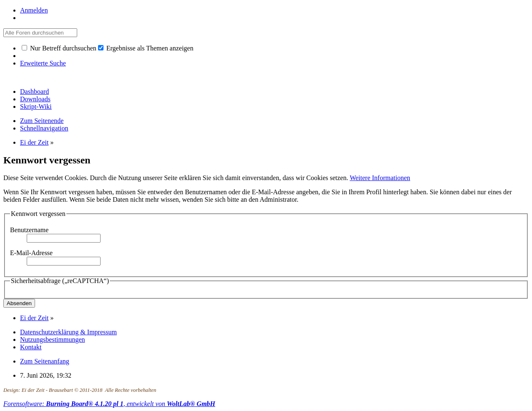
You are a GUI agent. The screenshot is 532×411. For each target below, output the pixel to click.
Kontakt (31, 347)
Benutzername (29, 230)
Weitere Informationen (380, 178)
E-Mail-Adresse (31, 253)
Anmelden (34, 10)
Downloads (35, 99)
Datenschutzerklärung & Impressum (68, 332)
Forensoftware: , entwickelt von (109, 404)
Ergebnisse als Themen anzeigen (146, 48)
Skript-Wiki (36, 107)
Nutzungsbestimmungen (53, 340)
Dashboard (34, 91)
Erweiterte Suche (43, 63)
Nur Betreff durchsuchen (59, 48)
